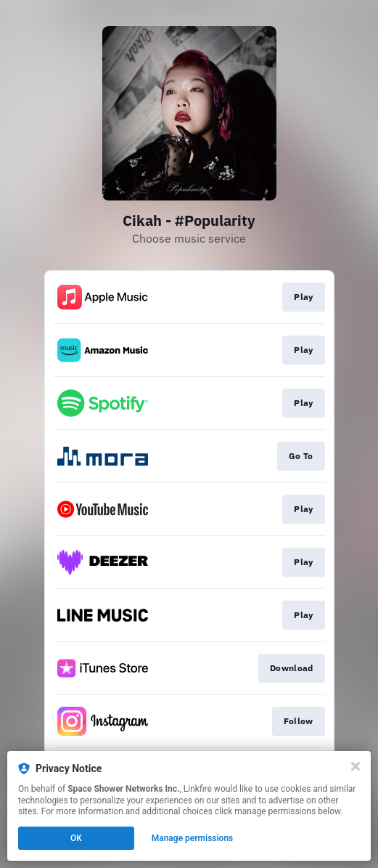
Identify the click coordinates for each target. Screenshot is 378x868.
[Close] (356, 766)
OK (76, 838)
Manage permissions (193, 838)
